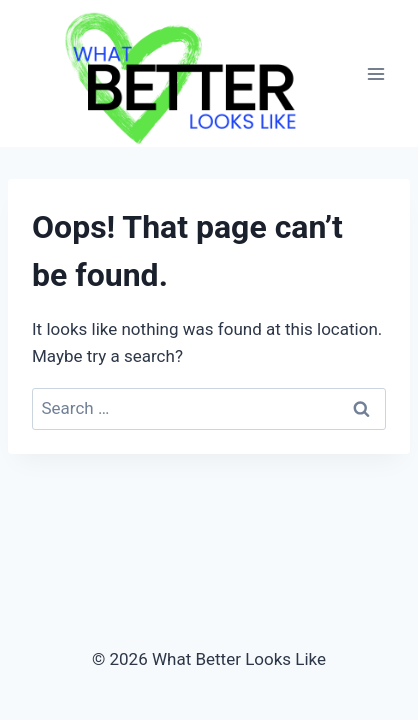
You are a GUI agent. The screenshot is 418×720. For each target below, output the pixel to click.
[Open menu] (375, 73)
